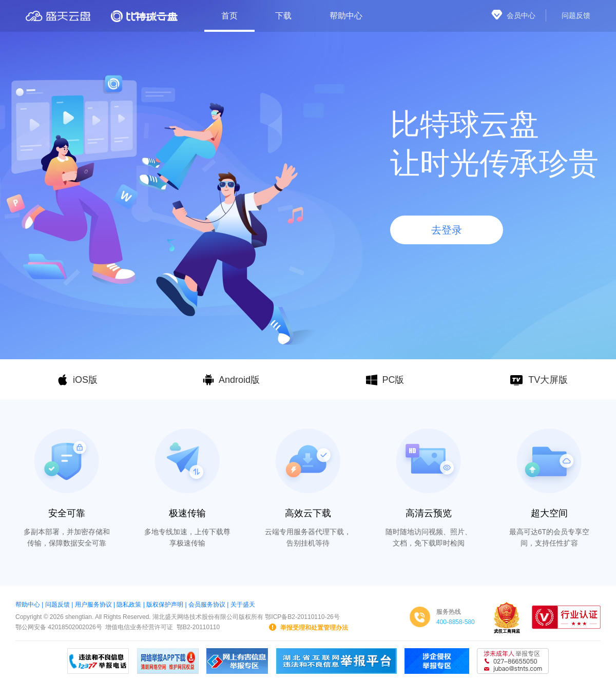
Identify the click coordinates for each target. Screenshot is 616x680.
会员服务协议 (207, 605)
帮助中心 (346, 16)
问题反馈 (57, 605)
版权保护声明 (165, 605)
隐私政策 (129, 605)
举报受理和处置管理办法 (308, 627)
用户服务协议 (93, 605)
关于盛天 (243, 605)
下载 (283, 16)
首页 (229, 16)
